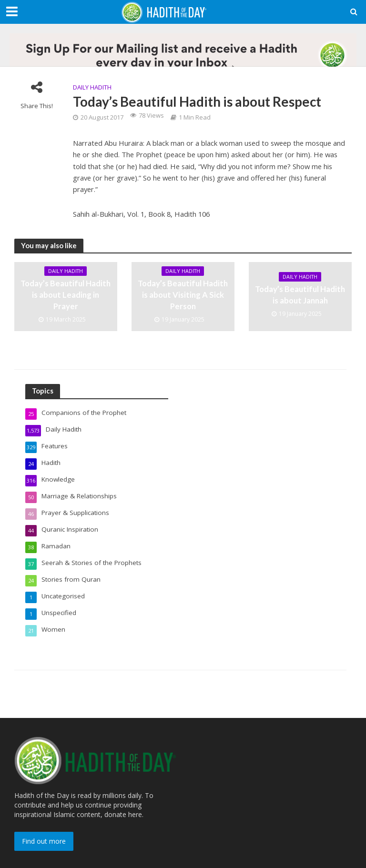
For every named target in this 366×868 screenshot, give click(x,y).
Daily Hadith (92, 87)
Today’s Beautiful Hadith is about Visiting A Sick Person (183, 295)
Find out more (44, 834)
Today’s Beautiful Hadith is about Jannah (300, 295)
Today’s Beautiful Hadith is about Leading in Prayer (66, 295)
